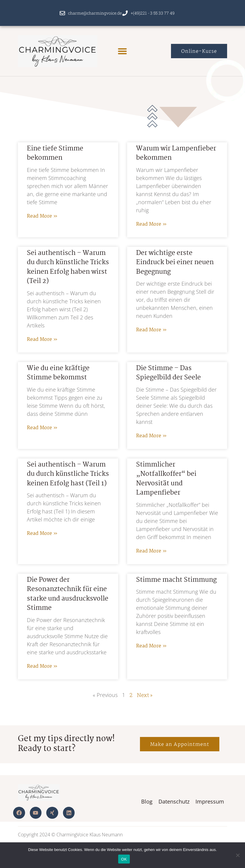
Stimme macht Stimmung (176, 580)
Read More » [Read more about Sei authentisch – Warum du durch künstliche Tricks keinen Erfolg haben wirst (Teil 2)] (42, 340)
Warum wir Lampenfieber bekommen (176, 153)
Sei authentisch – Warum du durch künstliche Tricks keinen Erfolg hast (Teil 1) (68, 474)
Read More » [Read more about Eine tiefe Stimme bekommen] (42, 216)
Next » (145, 695)
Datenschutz (174, 801)
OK (124, 859)
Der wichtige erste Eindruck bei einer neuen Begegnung (175, 263)
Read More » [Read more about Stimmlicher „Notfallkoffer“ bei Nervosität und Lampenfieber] (151, 551)
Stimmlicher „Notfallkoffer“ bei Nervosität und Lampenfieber (166, 479)
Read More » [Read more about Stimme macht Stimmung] (151, 646)
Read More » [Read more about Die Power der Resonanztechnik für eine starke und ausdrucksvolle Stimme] (42, 666)
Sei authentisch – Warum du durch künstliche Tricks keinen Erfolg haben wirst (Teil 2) (68, 267)
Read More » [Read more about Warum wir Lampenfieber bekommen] (151, 224)
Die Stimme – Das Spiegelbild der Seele (168, 373)
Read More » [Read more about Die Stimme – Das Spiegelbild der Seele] (151, 436)
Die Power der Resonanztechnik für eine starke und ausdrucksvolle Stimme (68, 594)
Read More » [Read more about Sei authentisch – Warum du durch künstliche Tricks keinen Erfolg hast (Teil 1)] (42, 534)
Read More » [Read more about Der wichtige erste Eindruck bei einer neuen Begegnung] (151, 330)
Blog (147, 801)
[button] (122, 51)
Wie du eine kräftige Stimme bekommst (58, 373)
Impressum (210, 801)
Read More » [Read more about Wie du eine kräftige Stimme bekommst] (42, 428)
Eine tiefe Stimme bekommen (55, 153)
